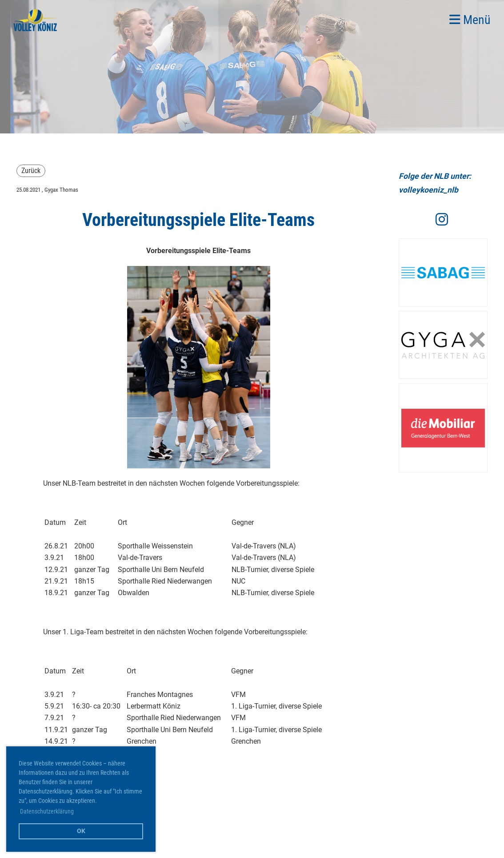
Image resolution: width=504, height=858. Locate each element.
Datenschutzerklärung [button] (47, 811)
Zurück (31, 171)
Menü (470, 20)
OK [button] (81, 831)
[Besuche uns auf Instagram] (442, 220)
